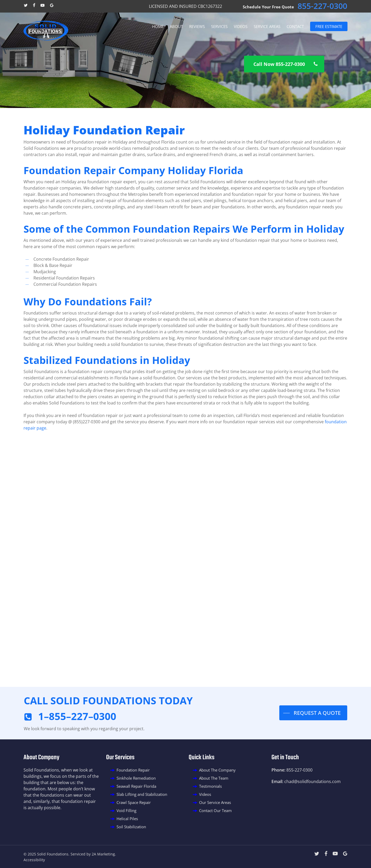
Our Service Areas (215, 802)
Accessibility (34, 860)
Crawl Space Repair (134, 802)
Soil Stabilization (131, 827)
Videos (205, 794)
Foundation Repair (133, 770)
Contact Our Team (215, 810)
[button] (284, 64)
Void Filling (126, 810)
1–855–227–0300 (77, 716)
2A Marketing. (104, 854)
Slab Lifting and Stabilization (142, 794)
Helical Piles (127, 819)
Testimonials (210, 786)
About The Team (214, 778)
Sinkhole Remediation (136, 778)
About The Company (217, 770)
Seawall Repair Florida (136, 786)
